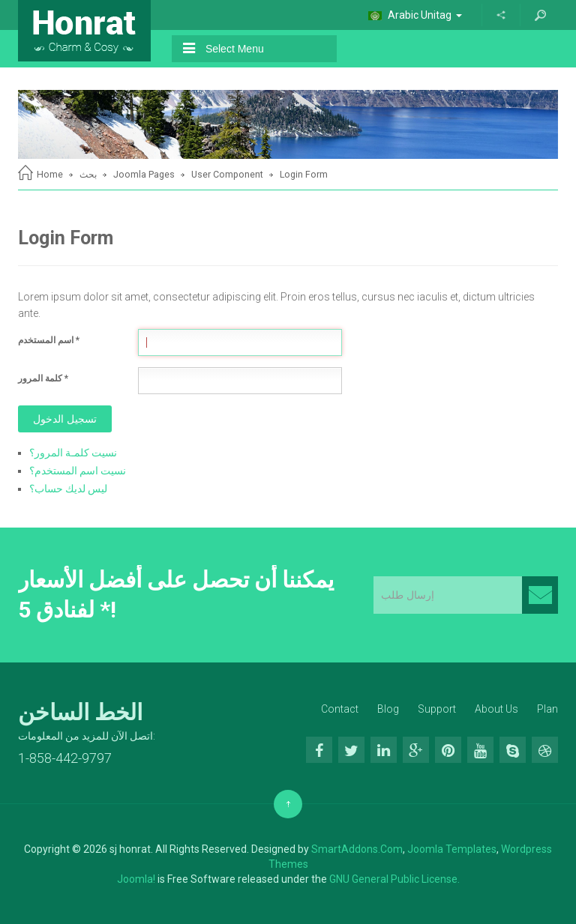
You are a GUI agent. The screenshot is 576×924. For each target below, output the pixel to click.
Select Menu (223, 48)
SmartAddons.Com (357, 849)
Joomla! (136, 879)
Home (50, 174)
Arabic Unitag (415, 15)
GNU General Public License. (394, 879)
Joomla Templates (452, 849)
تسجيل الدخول (65, 419)
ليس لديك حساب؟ (68, 489)
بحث (88, 174)
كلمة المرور (43, 378)
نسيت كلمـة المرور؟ (73, 453)
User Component (227, 174)
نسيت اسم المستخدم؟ (78, 471)
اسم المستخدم (49, 340)
